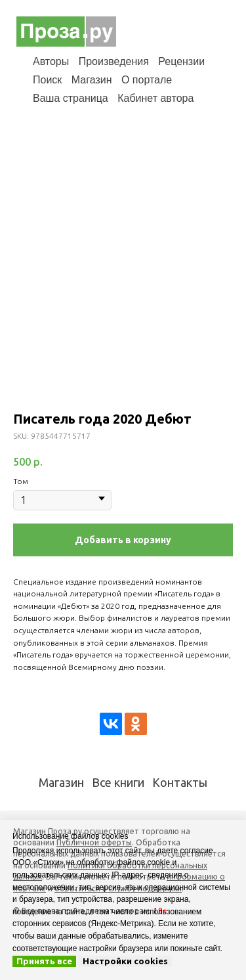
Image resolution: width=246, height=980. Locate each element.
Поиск (47, 80)
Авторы (51, 61)
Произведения (114, 61)
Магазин (92, 80)
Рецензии (181, 61)
